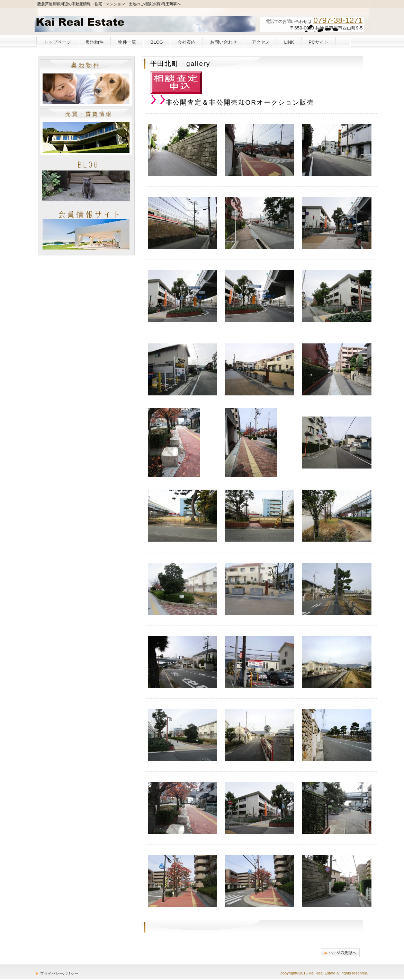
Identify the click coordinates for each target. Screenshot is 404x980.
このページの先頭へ (340, 953)
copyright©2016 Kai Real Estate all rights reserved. (324, 973)
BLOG (86, 181)
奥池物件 (86, 83)
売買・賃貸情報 (86, 132)
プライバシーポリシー (59, 973)
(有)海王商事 (87, 23)
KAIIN (86, 229)
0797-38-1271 (338, 20)
